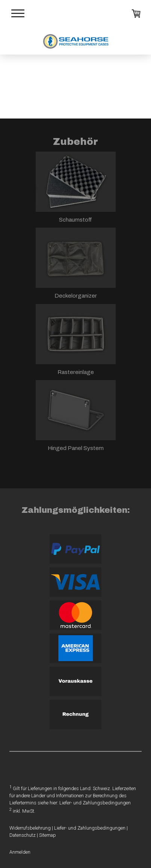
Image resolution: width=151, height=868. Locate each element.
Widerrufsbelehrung (30, 828)
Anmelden (20, 852)
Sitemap (48, 835)
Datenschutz (23, 835)
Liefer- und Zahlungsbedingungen (95, 803)
